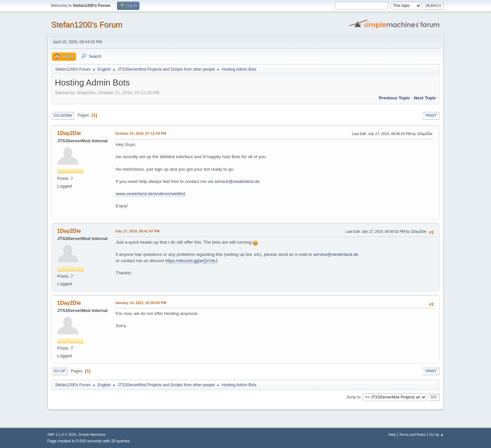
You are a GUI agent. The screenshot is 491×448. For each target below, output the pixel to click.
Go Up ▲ (436, 434)
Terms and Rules (413, 434)
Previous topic (394, 98)
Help (392, 434)
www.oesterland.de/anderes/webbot (151, 194)
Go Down (63, 116)
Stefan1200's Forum (87, 25)
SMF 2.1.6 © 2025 (62, 434)
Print (431, 116)
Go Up (59, 371)
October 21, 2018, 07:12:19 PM (141, 133)
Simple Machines (92, 434)
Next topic (425, 98)
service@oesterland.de (237, 181)
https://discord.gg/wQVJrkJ (191, 261)
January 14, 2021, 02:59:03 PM (141, 303)
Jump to (353, 397)
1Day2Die (69, 133)
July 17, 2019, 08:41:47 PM (137, 231)
